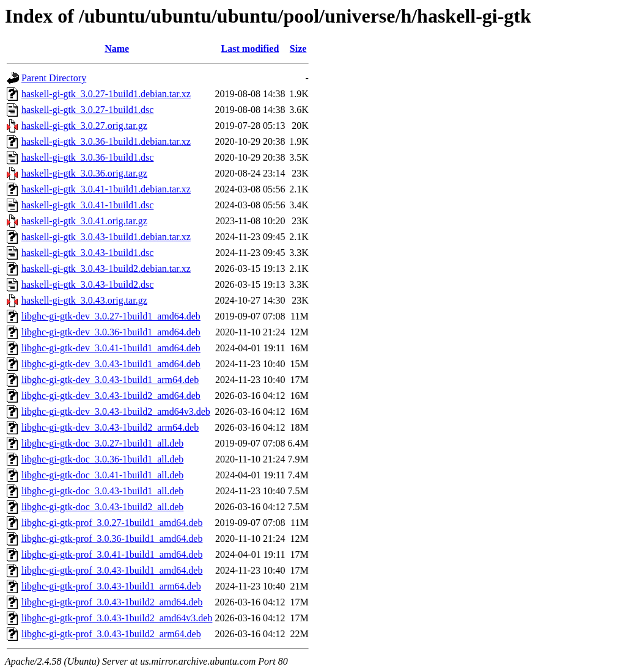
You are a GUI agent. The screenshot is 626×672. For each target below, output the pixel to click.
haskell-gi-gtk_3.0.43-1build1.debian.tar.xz (106, 237)
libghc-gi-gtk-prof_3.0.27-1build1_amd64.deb (112, 523)
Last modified (250, 49)
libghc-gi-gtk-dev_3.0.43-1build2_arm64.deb (110, 427)
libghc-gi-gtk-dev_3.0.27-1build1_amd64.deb (111, 316)
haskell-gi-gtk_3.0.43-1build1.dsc (87, 253)
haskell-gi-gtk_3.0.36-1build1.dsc (87, 157)
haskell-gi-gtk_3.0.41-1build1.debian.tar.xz (106, 189)
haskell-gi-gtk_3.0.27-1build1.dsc (87, 110)
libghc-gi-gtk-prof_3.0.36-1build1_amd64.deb (112, 539)
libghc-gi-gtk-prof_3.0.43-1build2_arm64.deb (111, 634)
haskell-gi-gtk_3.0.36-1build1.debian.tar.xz (106, 141)
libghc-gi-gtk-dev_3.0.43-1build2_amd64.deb (111, 396)
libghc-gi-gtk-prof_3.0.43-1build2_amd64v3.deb (117, 618)
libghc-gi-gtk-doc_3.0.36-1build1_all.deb (102, 459)
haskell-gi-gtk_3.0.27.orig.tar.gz (84, 126)
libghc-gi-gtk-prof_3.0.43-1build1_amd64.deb (112, 570)
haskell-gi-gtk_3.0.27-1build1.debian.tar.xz (106, 94)
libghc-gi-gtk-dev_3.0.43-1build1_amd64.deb (111, 364)
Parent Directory (54, 78)
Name (117, 49)
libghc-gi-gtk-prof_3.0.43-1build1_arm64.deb (111, 586)
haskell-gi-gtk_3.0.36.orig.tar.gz (84, 173)
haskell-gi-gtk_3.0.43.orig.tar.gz (84, 300)
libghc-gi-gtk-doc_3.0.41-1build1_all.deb (102, 475)
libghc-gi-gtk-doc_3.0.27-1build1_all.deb (102, 443)
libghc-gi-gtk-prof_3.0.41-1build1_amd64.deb (112, 554)
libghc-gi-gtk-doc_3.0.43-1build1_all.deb (102, 491)
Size (298, 49)
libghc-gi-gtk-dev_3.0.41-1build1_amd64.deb (111, 348)
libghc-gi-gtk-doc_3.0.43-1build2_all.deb (102, 507)
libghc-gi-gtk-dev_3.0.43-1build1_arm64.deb (110, 380)
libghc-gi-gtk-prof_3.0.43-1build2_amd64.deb (112, 602)
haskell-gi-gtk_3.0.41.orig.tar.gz (84, 221)
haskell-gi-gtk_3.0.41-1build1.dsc (87, 205)
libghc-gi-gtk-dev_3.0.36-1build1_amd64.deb (111, 332)
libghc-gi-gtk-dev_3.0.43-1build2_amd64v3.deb (116, 411)
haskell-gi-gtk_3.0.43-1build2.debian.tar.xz (106, 268)
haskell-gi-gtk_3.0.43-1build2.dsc (87, 284)
